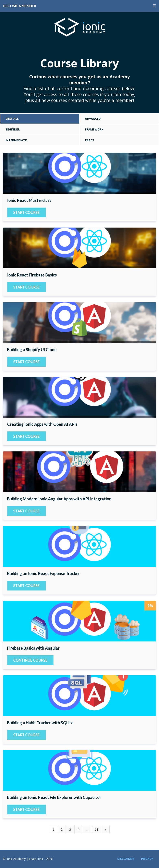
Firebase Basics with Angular (79, 621)
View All (12, 119)
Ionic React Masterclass (79, 173)
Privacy (147, 859)
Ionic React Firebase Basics (79, 248)
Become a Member (20, 6)
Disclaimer (126, 859)
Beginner (13, 129)
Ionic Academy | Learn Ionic (79, 27)
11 (97, 829)
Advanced (93, 119)
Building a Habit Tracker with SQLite (79, 696)
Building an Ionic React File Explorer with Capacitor (79, 770)
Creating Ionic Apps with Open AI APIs (79, 397)
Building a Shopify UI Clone (79, 323)
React (90, 140)
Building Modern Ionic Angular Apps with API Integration (79, 472)
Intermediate (16, 140)
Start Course (26, 212)
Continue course (30, 660)
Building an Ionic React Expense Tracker (79, 546)
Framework (94, 129)
